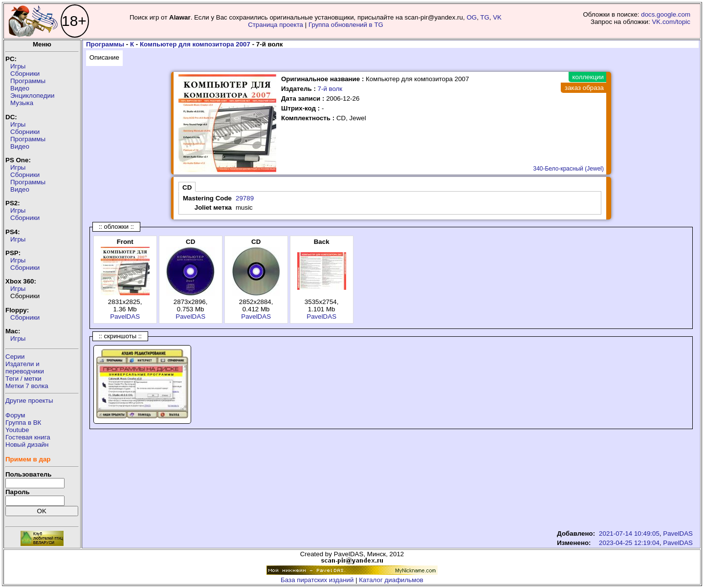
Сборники (25, 74)
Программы (28, 81)
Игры (18, 66)
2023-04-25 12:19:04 (629, 543)
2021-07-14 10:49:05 (629, 534)
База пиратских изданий (317, 580)
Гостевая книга (28, 437)
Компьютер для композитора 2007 (195, 44)
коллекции (588, 77)
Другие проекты (29, 401)
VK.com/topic (671, 22)
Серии (15, 357)
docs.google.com (666, 14)
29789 (245, 198)
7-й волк (330, 89)
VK (497, 17)
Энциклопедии (32, 96)
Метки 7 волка (27, 386)
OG (472, 17)
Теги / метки (23, 379)
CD (187, 187)
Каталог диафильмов (391, 580)
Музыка (22, 103)
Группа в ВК (23, 423)
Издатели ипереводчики (25, 368)
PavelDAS (125, 316)
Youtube (17, 430)
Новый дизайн (27, 445)
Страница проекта (275, 25)
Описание (104, 57)
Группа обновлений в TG (346, 25)
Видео (20, 88)
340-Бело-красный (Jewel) (568, 169)
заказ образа (584, 88)
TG (485, 17)
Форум (15, 415)
